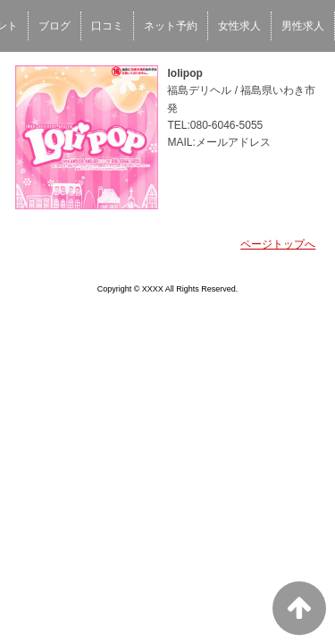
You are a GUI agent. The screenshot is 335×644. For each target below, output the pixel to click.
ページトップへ (278, 244)
